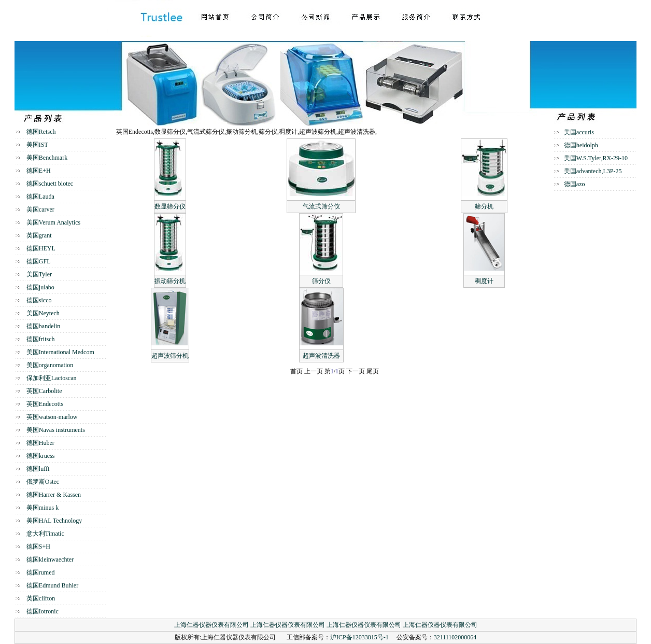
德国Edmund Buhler (52, 585)
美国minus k (43, 508)
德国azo (575, 184)
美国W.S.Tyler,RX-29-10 (596, 158)
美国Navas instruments (56, 430)
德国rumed (41, 572)
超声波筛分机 (170, 356)
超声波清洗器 (321, 356)
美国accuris (579, 132)
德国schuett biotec (50, 184)
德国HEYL (41, 248)
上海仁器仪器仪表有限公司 (211, 625)
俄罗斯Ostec (43, 482)
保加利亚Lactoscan (52, 378)
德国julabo (40, 287)
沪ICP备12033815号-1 (359, 637)
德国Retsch (41, 132)
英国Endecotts (45, 404)
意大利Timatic (45, 534)
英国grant (39, 235)
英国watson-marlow (52, 417)
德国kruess (41, 456)
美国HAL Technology (54, 521)
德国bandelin (43, 326)
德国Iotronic (43, 611)
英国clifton (41, 598)
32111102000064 (455, 637)
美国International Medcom (60, 352)
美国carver (40, 209)
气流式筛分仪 (321, 206)
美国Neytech (43, 313)
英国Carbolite (44, 391)
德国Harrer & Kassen (54, 495)
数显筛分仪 (170, 206)
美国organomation (50, 365)
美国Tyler (39, 274)
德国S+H (38, 547)
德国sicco (39, 300)
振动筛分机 (170, 281)
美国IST (37, 145)
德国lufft (38, 469)
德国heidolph (581, 145)
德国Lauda (40, 197)
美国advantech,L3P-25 (593, 171)
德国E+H (39, 171)
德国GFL (39, 261)
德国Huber (40, 443)
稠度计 (484, 281)
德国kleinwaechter (50, 559)
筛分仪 (321, 281)
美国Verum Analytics (53, 222)
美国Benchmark (47, 158)
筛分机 (484, 206)
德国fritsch (41, 339)
